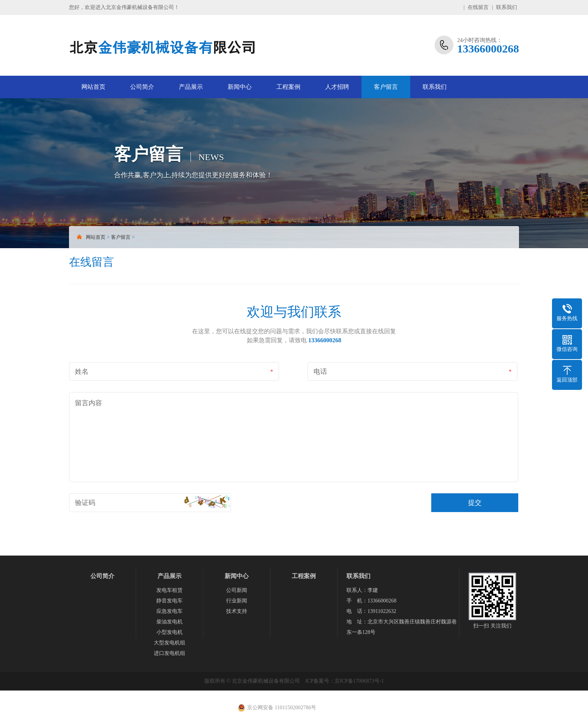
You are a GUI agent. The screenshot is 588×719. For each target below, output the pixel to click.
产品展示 (191, 87)
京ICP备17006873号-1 (359, 681)
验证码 (85, 503)
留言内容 (88, 403)
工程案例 (288, 87)
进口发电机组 (169, 653)
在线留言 (478, 7)
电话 (320, 371)
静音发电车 (169, 601)
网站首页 (93, 87)
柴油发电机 (169, 622)
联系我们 (507, 7)
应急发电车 (169, 611)
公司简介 (142, 87)
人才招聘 (337, 87)
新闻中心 (240, 87)
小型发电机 (169, 632)
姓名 (82, 371)
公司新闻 (237, 590)
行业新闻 (237, 601)
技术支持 (237, 611)
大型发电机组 (169, 643)
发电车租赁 (169, 590)
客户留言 (386, 87)
